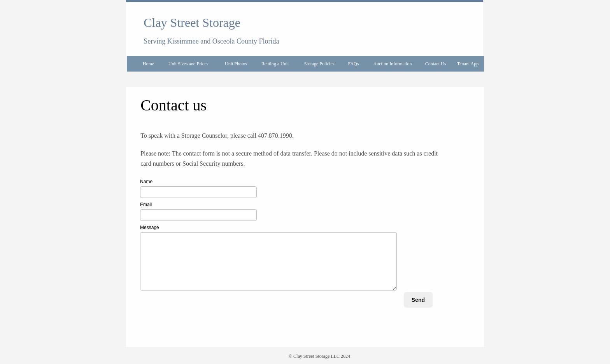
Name (146, 182)
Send (418, 300)
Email (146, 205)
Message (150, 227)
